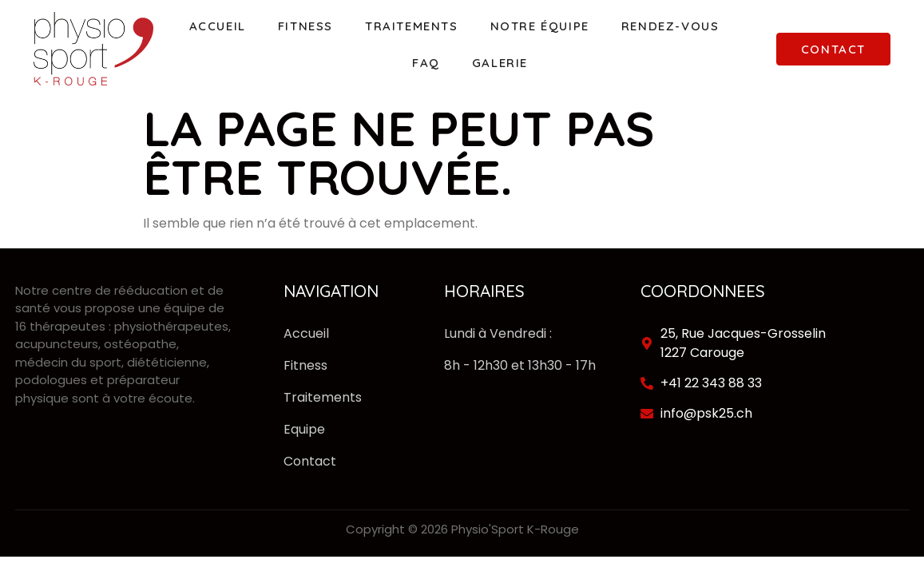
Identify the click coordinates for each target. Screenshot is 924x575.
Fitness (305, 26)
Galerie (500, 63)
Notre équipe (540, 26)
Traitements (412, 26)
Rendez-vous (670, 26)
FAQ (426, 63)
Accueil (218, 26)
